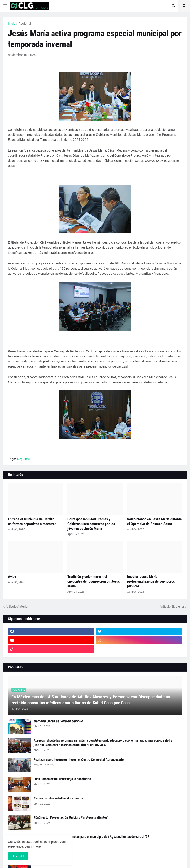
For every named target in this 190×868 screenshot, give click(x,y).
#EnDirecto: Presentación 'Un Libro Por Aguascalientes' (71, 817)
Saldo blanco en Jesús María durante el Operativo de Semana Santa (154, 521)
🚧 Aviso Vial (43, 856)
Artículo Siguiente (172, 606)
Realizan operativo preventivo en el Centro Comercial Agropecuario (79, 760)
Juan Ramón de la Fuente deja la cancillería (62, 779)
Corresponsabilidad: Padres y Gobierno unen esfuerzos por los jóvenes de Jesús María (91, 524)
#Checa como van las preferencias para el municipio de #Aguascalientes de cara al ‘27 (91, 837)
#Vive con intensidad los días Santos (58, 798)
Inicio (12, 24)
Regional (25, 24)
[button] (5, 6)
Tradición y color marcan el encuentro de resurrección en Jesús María (94, 581)
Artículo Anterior (17, 606)
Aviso (12, 577)
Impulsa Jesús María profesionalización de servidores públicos (151, 581)
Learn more (33, 846)
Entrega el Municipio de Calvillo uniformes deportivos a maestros (32, 521)
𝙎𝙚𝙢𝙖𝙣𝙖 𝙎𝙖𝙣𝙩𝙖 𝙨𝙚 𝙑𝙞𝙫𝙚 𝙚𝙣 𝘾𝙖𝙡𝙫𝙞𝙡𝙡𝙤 (58, 721)
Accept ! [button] (18, 856)
